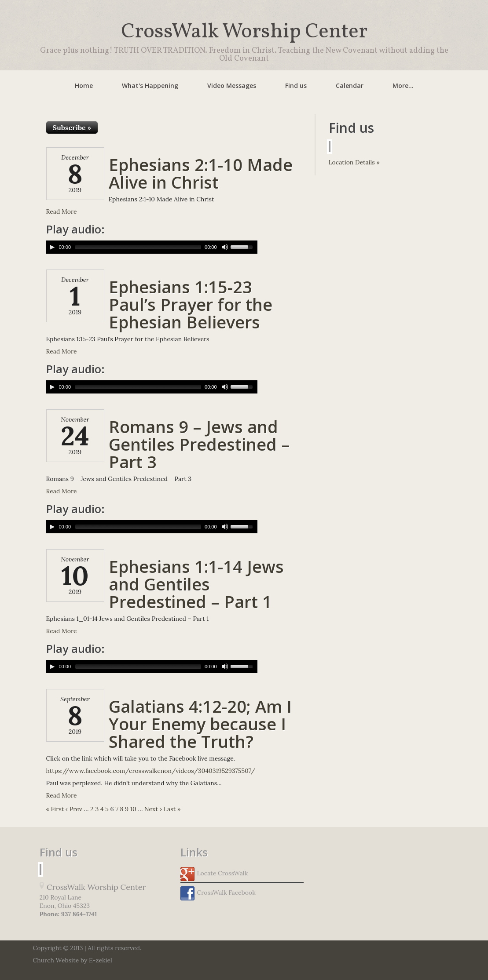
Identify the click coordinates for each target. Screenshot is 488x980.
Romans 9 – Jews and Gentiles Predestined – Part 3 (199, 444)
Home (84, 86)
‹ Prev (74, 809)
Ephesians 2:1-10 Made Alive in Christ (201, 173)
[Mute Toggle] (225, 247)
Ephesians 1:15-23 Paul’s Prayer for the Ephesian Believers (191, 304)
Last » (172, 809)
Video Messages (232, 86)
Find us (296, 86)
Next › (153, 809)
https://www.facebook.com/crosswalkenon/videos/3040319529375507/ (151, 771)
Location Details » (354, 162)
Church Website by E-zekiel (73, 960)
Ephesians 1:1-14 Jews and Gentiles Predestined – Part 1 (196, 584)
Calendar (350, 86)
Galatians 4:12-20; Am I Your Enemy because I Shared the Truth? (200, 724)
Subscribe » (72, 128)
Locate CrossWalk (214, 874)
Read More (62, 211)
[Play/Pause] (52, 247)
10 (133, 809)
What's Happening (150, 86)
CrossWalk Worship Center (244, 32)
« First (55, 809)
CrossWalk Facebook (218, 893)
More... (403, 86)
